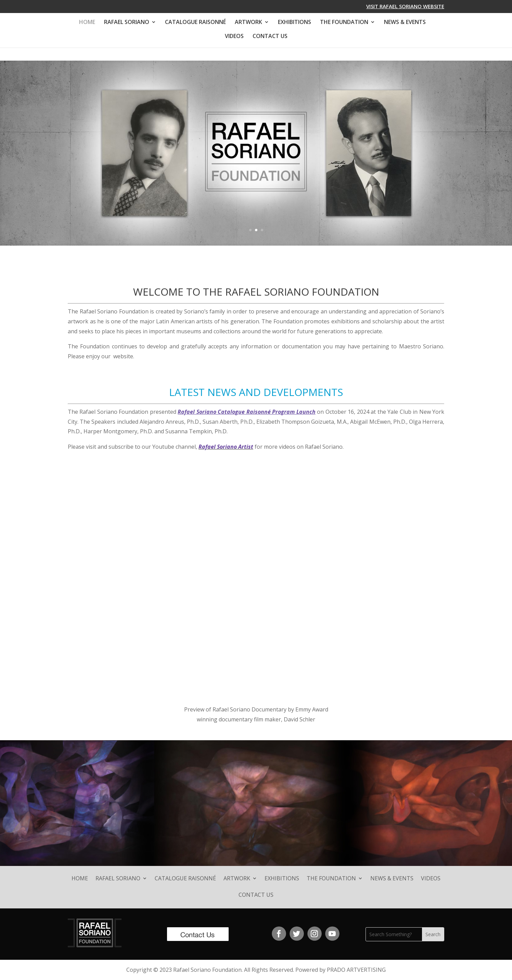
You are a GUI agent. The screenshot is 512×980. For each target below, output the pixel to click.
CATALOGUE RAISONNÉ (195, 23)
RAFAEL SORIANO (127, 23)
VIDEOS (234, 37)
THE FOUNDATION (344, 23)
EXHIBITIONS (295, 23)
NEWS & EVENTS (405, 23)
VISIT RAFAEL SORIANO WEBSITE (405, 7)
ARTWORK (248, 23)
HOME (87, 23)
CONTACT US (270, 37)
